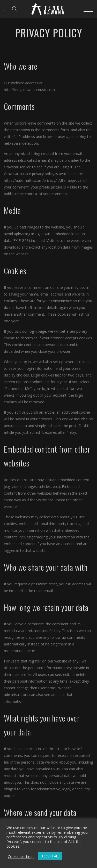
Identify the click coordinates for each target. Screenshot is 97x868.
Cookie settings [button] (21, 856)
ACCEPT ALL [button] (50, 856)
